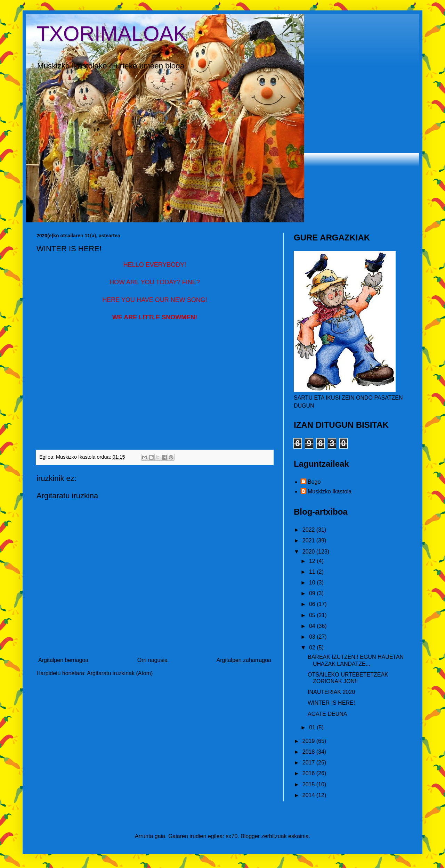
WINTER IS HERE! (331, 703)
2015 (309, 784)
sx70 (232, 836)
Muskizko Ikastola (330, 492)
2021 (309, 541)
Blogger (250, 836)
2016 (309, 773)
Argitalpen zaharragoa (244, 660)
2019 (309, 741)
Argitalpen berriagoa (63, 660)
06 (313, 604)
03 (313, 637)
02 (313, 648)
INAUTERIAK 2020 (331, 692)
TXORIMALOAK (112, 34)
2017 (309, 763)
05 (313, 615)
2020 (309, 552)
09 (313, 593)
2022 (309, 530)
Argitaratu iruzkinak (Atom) (120, 673)
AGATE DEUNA (327, 714)
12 (313, 561)
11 (313, 572)
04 (313, 626)
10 (313, 583)
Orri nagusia (152, 660)
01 (313, 727)
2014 (309, 795)
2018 (309, 752)
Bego (314, 482)
